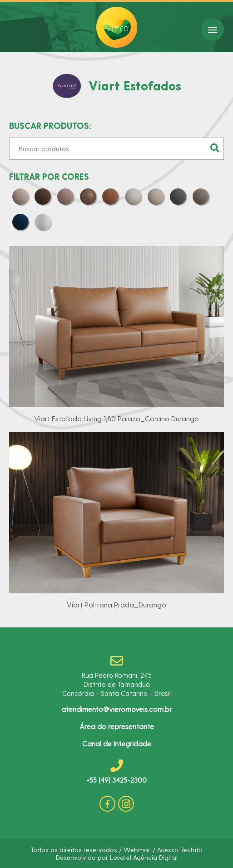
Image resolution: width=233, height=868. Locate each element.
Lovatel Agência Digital (144, 857)
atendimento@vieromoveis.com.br (116, 709)
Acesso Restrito (180, 850)
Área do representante (117, 726)
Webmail (137, 850)
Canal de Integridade (117, 743)
